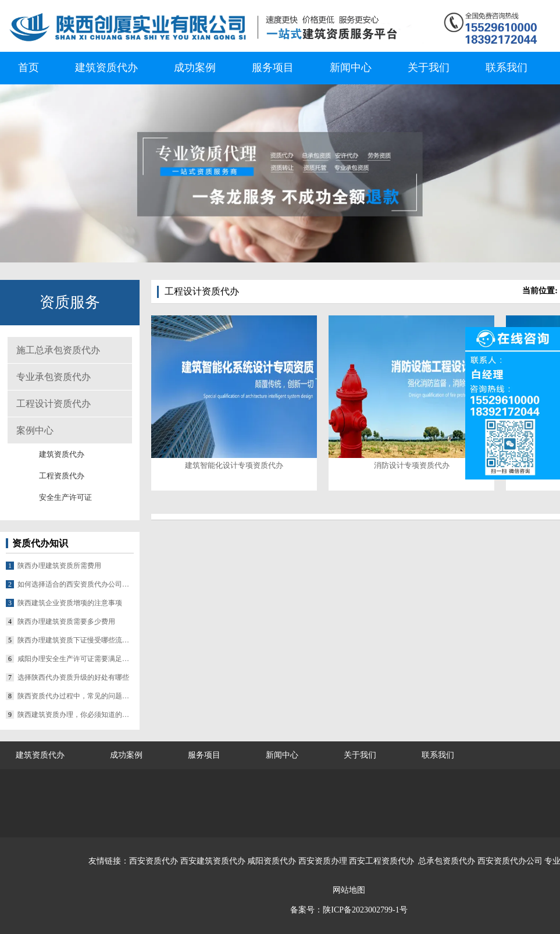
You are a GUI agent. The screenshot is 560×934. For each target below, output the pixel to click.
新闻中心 (351, 68)
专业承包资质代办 (53, 377)
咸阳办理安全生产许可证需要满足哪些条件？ (76, 659)
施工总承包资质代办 (58, 350)
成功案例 (195, 68)
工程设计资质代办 (53, 404)
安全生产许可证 (65, 497)
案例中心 (35, 430)
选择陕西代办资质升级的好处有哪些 (73, 677)
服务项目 (273, 68)
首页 (28, 68)
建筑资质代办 (106, 68)
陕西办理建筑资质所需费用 (59, 566)
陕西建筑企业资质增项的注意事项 (70, 603)
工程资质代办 (62, 476)
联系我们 (507, 68)
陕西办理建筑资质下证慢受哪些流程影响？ (76, 640)
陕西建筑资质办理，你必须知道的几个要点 (76, 715)
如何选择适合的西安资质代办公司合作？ (76, 584)
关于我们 (429, 68)
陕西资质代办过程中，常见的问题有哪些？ (76, 696)
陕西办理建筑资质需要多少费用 (66, 622)
